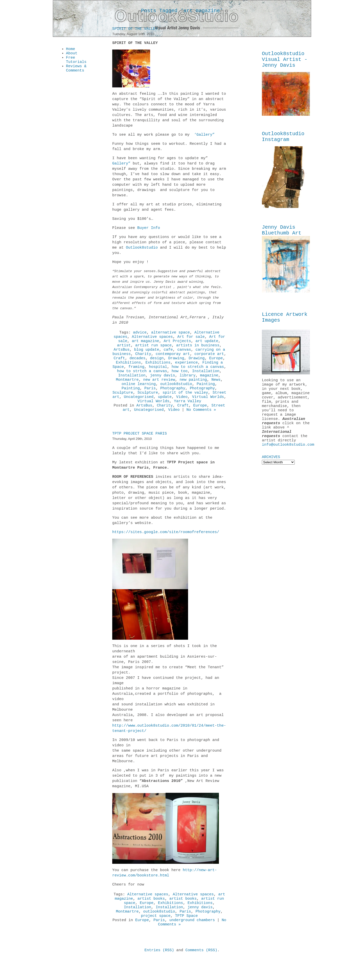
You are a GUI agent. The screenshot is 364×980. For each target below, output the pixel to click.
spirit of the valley (185, 405)
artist (124, 349)
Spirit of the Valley (135, 30)
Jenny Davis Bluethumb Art (282, 236)
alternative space (170, 334)
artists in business (198, 349)
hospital (158, 374)
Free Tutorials (76, 62)
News (216, 390)
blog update (146, 354)
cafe (168, 354)
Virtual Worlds (208, 410)
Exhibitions (128, 369)
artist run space (153, 349)
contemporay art (173, 359)
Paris (150, 400)
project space (156, 936)
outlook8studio (176, 395)
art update (207, 344)
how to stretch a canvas (198, 374)
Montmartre (127, 390)
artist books (151, 915)
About (72, 55)
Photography (173, 400)
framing (136, 374)
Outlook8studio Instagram (283, 141)
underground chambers (192, 941)
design (157, 364)
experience (187, 369)
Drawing (176, 364)
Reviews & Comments (76, 72)
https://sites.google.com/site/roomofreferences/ (166, 547)
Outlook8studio (142, 249)
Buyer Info (149, 229)
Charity (143, 359)
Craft (119, 364)
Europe (216, 364)
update (165, 410)
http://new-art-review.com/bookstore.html (165, 888)
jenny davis (162, 385)
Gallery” (121, 164)
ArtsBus (121, 354)
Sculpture (123, 405)
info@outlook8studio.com (288, 465)
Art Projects (177, 344)
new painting (193, 390)
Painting (206, 395)
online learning (139, 395)
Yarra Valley (188, 415)
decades (137, 364)
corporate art (209, 359)
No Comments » (201, 425)
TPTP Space (187, 936)
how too (180, 379)
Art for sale (191, 339)
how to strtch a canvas (142, 379)
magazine (209, 385)
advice (140, 334)
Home (71, 50)
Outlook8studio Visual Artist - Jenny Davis (285, 61)
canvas (184, 354)
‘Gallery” (203, 136)
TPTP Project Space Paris (140, 449)
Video (182, 410)
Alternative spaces (152, 339)
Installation (206, 379)
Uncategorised (139, 410)
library (188, 385)
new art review (159, 390)
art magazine (145, 344)
